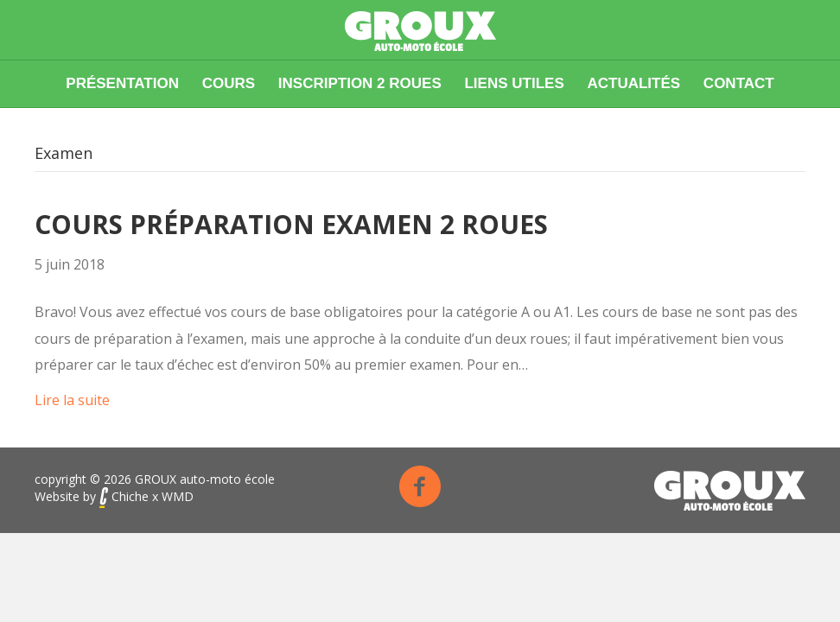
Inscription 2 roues (360, 83)
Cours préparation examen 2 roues (291, 224)
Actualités (633, 83)
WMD (178, 496)
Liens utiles (514, 83)
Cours (229, 83)
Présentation (122, 83)
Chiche (124, 496)
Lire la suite (72, 400)
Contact (739, 83)
